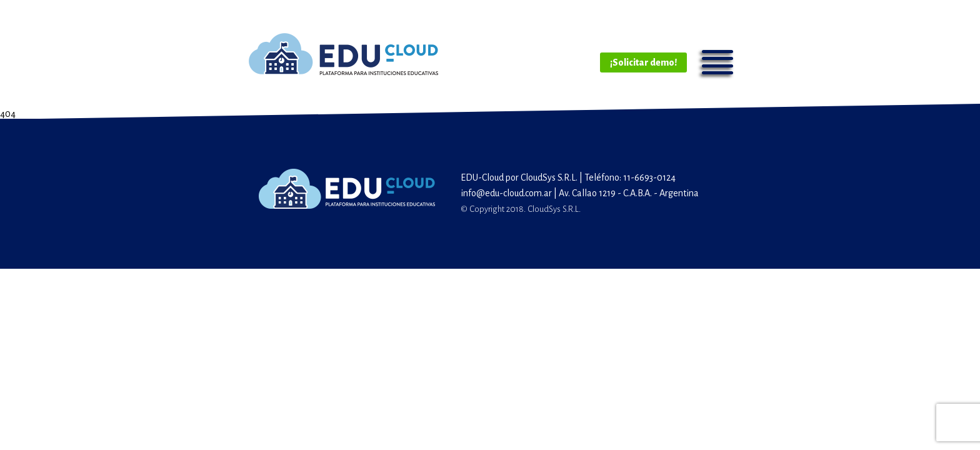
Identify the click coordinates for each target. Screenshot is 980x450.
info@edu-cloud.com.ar (506, 193)
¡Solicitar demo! (643, 62)
